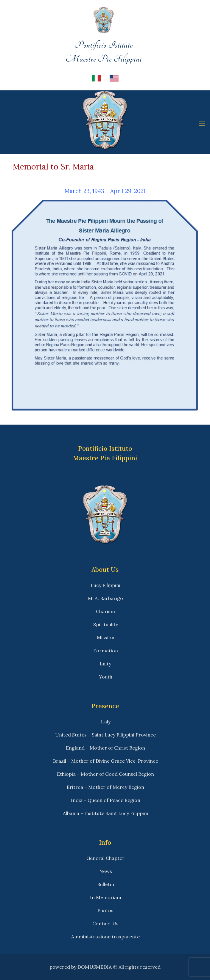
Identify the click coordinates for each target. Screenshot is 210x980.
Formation (106, 651)
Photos (105, 910)
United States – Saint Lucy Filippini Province (105, 735)
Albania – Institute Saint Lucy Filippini (105, 813)
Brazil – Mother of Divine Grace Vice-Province (106, 761)
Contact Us (105, 924)
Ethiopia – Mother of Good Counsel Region (105, 774)
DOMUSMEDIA (95, 967)
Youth (106, 677)
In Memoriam (106, 897)
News (106, 871)
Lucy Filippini (105, 585)
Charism (105, 611)
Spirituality (106, 624)
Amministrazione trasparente (105, 937)
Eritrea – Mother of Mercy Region (105, 787)
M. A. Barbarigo (105, 598)
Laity (105, 664)
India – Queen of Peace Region (106, 800)
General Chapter (105, 858)
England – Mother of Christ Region (105, 748)
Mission (106, 637)
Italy (105, 722)
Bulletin (106, 884)
